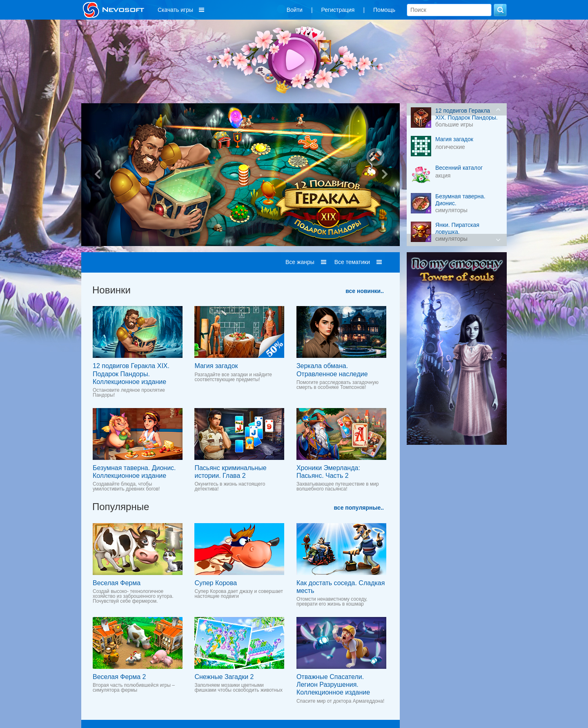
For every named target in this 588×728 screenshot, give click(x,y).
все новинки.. (365, 291)
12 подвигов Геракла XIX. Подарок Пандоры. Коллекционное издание (131, 374)
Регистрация (338, 10)
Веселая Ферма (117, 583)
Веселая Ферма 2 (119, 677)
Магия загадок (216, 366)
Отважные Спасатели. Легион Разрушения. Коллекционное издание (333, 685)
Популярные (121, 507)
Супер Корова (216, 583)
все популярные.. (359, 508)
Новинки (111, 290)
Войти (295, 10)
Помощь (384, 10)
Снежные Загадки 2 (224, 677)
